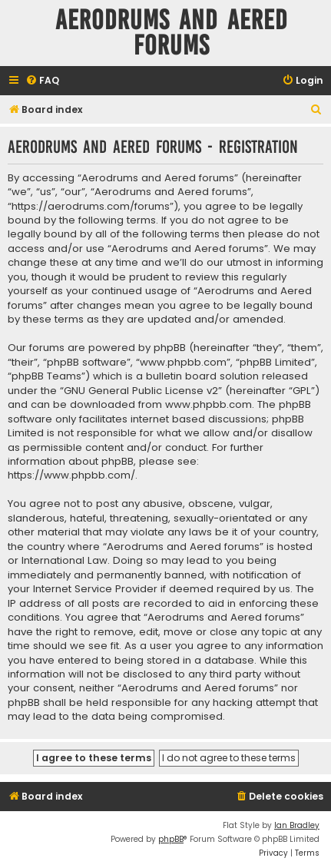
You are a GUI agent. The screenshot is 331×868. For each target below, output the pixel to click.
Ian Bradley (297, 825)
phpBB (171, 839)
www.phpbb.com (209, 405)
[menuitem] (42, 81)
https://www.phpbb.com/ (71, 475)
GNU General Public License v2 (141, 391)
